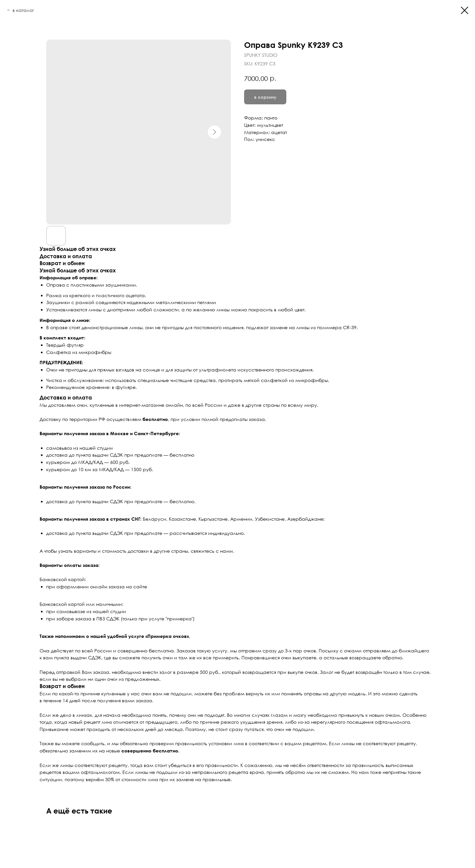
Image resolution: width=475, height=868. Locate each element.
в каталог (23, 10)
